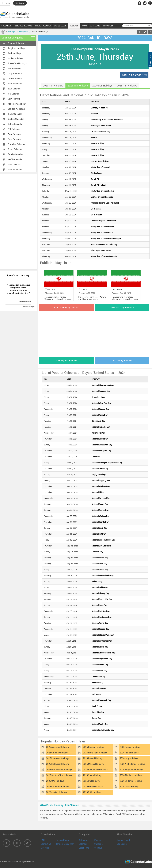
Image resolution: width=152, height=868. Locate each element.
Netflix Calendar (15, 159)
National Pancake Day (101, 427)
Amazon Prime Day (100, 623)
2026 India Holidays (129, 753)
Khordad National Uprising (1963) (105, 203)
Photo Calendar (15, 149)
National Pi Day (98, 492)
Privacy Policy (62, 840)
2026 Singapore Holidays (132, 770)
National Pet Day (99, 534)
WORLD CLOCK (60, 26)
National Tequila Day (100, 629)
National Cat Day (99, 688)
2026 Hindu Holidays (93, 787)
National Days (14, 68)
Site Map (45, 848)
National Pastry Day (100, 724)
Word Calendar (14, 134)
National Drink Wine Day (102, 445)
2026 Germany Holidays (57, 753)
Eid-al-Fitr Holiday (99, 185)
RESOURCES (108, 26)
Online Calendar (15, 124)
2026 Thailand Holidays (131, 775)
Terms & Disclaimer (65, 844)
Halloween (96, 694)
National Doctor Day (100, 510)
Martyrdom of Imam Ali (101, 167)
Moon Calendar (15, 79)
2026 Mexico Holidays (93, 764)
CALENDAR (6, 26)
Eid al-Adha (96, 209)
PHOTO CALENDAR (43, 26)
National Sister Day (100, 647)
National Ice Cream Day (102, 617)
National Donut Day (100, 570)
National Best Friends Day (103, 576)
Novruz (94, 138)
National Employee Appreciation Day (107, 463)
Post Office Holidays (17, 63)
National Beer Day (99, 528)
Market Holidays (15, 58)
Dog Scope (122, 844)
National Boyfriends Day (102, 659)
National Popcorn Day (101, 391)
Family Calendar (15, 154)
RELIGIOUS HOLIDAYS (23, 26)
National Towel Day (100, 558)
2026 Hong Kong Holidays (95, 753)
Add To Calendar (132, 75)
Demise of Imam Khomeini (102, 197)
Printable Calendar (16, 144)
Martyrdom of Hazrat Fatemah (104, 256)
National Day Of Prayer (101, 546)
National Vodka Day (100, 665)
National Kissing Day (100, 593)
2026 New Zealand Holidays (59, 770)
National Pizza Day (100, 415)
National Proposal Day (101, 498)
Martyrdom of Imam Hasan (102, 227)
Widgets (98, 840)
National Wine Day (99, 564)
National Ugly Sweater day (103, 730)
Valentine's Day (98, 433)
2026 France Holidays (130, 747)
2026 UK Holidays (91, 781)
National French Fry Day (102, 599)
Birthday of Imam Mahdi (101, 126)
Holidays (12, 31)
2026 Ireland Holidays (93, 758)
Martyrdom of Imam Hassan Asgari (106, 239)
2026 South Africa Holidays (59, 775)
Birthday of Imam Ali (99, 108)
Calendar (83, 844)
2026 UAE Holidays (55, 781)
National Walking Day (101, 516)
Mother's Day (97, 552)
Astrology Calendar (17, 104)
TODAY (84, 26)
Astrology (83, 840)
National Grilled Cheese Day (103, 540)
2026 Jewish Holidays (56, 792)
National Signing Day (100, 409)
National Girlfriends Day (102, 641)
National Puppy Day (100, 504)
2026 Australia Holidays (57, 747)
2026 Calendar (14, 89)
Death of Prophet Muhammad (103, 221)
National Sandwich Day (101, 700)
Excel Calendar (14, 139)
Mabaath (95, 114)
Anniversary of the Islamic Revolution (107, 120)
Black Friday (97, 706)
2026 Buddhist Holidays (131, 781)
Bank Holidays (14, 53)
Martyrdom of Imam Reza (102, 233)
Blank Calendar (15, 114)
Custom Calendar (16, 119)
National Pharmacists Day (103, 385)
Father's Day (97, 581)
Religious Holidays (16, 48)
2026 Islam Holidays (129, 787)
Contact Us (46, 844)
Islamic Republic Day (100, 161)
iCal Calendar (14, 94)
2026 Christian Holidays (57, 787)
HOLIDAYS (74, 26)
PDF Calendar (14, 129)
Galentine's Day (98, 421)
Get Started (20, 3)
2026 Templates (15, 84)
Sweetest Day (98, 682)
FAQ (43, 840)
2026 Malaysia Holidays (57, 764)
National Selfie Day (100, 587)
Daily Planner (14, 99)
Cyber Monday (98, 712)
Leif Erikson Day (98, 677)
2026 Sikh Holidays (92, 792)
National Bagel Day (100, 439)
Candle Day (96, 718)
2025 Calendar (14, 164)
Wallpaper (99, 844)
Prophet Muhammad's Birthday (104, 244)
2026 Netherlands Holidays (132, 764)
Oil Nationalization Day (100, 132)
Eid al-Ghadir (96, 215)
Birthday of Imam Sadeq (101, 250)
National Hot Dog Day (101, 611)
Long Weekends (15, 74)
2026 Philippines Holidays (95, 770)
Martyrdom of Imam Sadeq (102, 191)
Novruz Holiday (97, 143)
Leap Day (96, 457)
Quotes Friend (123, 840)
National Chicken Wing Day (103, 635)
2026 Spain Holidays (93, 775)
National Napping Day (101, 480)
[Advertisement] (18, 221)
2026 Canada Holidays (94, 747)
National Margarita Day (101, 451)
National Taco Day (99, 671)
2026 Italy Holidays (129, 758)
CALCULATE (95, 26)
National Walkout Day (101, 486)
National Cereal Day (100, 469)
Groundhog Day (98, 397)
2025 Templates (15, 170)
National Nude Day (99, 605)
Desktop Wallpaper (16, 109)
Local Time (84, 848)
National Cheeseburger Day (103, 653)
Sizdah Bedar (96, 173)
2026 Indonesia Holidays (58, 758)
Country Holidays (24, 31)
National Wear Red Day (101, 403)
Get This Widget (28, 307)
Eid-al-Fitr (95, 179)
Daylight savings (99, 474)
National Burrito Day (100, 522)
